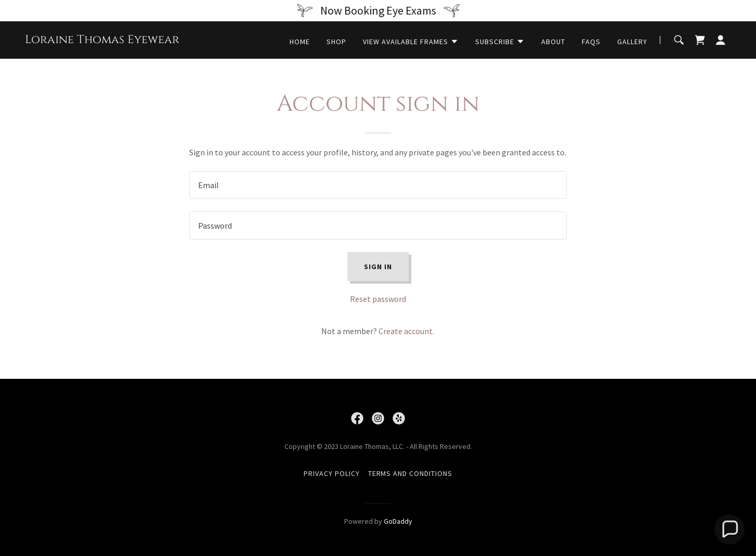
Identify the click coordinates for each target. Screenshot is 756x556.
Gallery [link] (632, 42)
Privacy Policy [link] (332, 473)
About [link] (553, 42)
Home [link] (300, 42)
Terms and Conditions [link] (410, 473)
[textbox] (378, 185)
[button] (411, 42)
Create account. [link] (406, 331)
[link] (102, 40)
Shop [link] (336, 42)
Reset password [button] (378, 299)
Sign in (378, 267)
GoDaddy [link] (398, 521)
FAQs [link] (591, 42)
